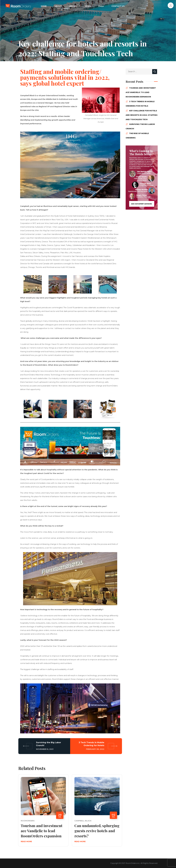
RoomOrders (28, 821)
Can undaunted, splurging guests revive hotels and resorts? (97, 831)
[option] (43, 812)
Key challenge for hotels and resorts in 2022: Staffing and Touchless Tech (142, 115)
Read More (26, 841)
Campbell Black (83, 821)
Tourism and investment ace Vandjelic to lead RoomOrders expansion (42, 831)
